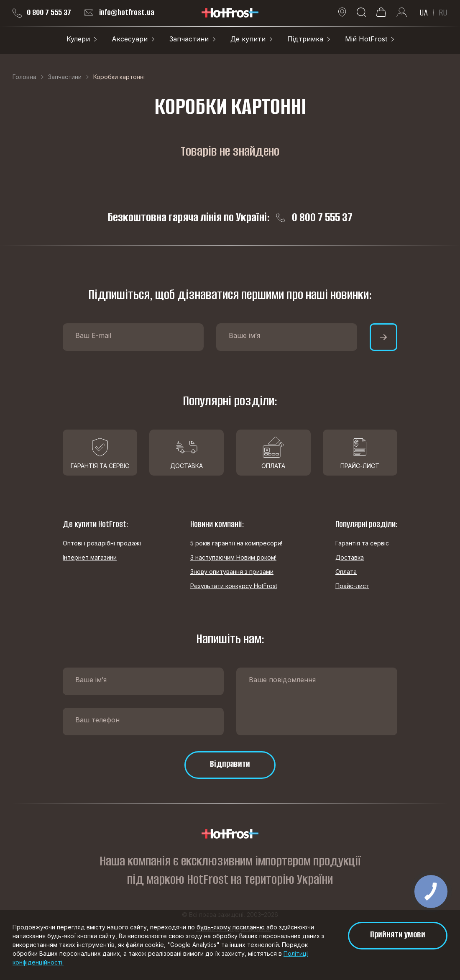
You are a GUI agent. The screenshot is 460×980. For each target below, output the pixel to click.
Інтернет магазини (90, 557)
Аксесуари (130, 39)
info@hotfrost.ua (119, 13)
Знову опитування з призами (232, 572)
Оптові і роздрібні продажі (102, 543)
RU (443, 13)
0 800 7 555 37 (42, 13)
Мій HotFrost (366, 39)
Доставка (350, 557)
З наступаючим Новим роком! (233, 557)
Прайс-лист (352, 586)
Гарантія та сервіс (362, 543)
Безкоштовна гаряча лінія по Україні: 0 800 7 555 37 (230, 217)
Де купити (248, 39)
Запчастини (189, 39)
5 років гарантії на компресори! (236, 543)
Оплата (346, 572)
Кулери (78, 39)
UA (424, 13)
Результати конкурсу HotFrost (234, 586)
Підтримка (305, 39)
